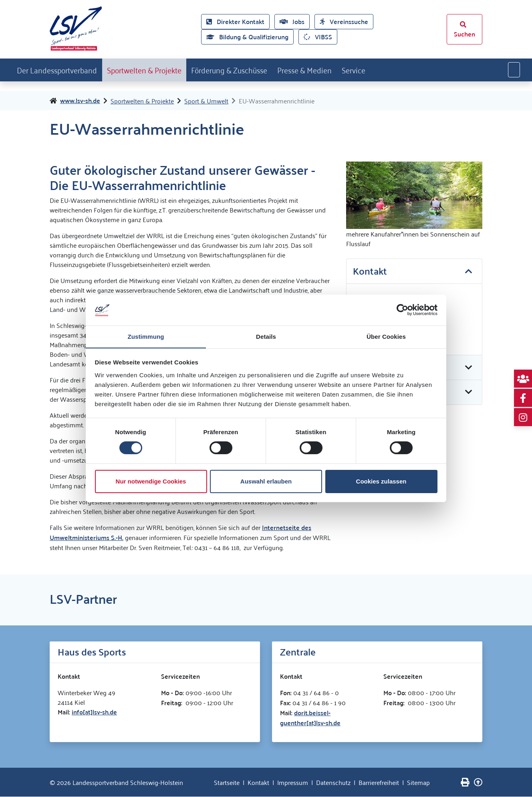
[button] (414, 272)
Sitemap (418, 783)
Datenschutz (333, 783)
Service (392, 69)
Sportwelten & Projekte (158, 69)
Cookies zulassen (381, 481)
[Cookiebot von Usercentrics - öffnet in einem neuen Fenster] (402, 310)
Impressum (293, 783)
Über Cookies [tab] (386, 336)
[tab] (414, 272)
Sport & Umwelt (206, 101)
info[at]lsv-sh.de (94, 712)
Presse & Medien (337, 69)
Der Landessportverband (61, 69)
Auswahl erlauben (266, 481)
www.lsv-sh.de (80, 101)
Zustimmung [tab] (146, 336)
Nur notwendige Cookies (151, 481)
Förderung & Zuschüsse (253, 69)
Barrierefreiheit (379, 783)
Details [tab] (266, 336)
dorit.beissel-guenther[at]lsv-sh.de (310, 718)
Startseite (227, 783)
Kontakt (258, 783)
